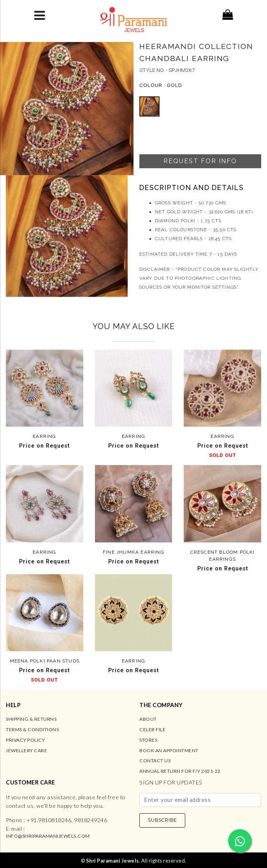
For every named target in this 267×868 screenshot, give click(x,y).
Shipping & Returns (31, 719)
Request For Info (200, 161)
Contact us (155, 761)
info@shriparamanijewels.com (48, 836)
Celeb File (152, 729)
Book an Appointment (169, 750)
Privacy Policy (25, 740)
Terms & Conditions (32, 729)
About (148, 719)
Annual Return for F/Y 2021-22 (180, 771)
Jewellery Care (26, 750)
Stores (148, 740)
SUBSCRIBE (162, 820)
